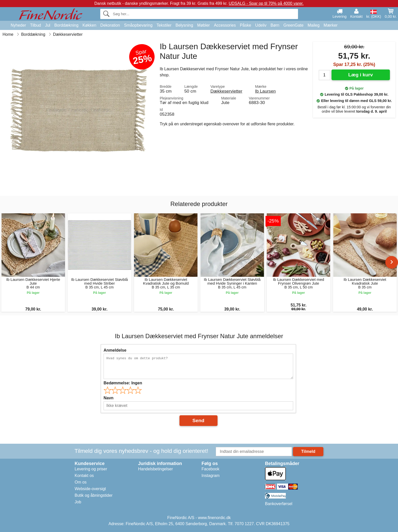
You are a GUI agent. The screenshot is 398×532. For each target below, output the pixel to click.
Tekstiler (164, 25)
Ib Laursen (266, 91)
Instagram (211, 476)
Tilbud (35, 25)
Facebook (210, 469)
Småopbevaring (138, 25)
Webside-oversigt (90, 489)
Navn (109, 398)
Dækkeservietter (226, 91)
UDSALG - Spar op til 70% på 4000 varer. (266, 3)
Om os (81, 482)
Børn (275, 25)
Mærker (331, 25)
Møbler (204, 25)
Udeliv (261, 25)
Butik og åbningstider (94, 495)
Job (78, 502)
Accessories (225, 25)
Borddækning (66, 25)
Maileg (314, 25)
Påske (245, 25)
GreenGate (294, 25)
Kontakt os (84, 476)
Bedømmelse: (123, 383)
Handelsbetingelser (155, 469)
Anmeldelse (115, 350)
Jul (47, 25)
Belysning (184, 25)
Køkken (89, 25)
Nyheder (18, 25)
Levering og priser (91, 469)
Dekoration (110, 25)
